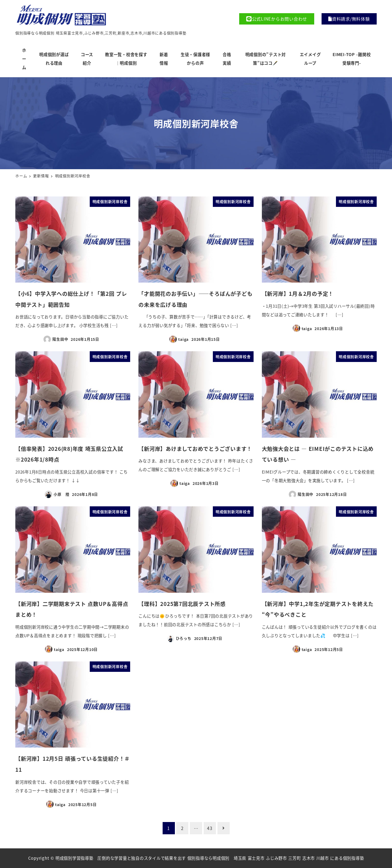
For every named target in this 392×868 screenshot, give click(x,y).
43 (210, 828)
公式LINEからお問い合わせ (277, 19)
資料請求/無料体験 (349, 19)
